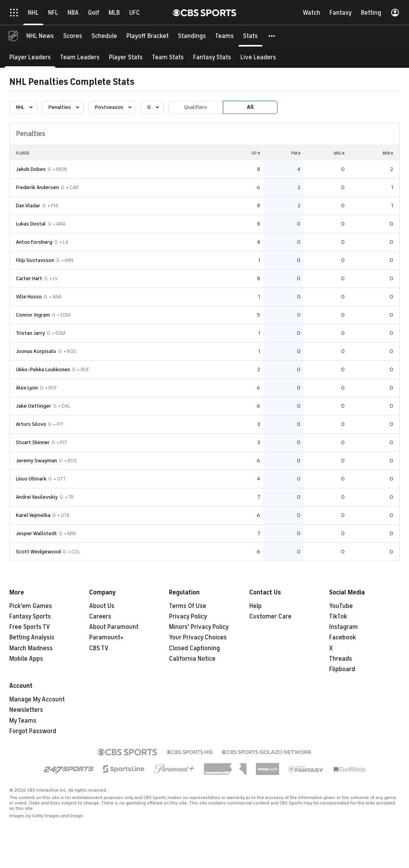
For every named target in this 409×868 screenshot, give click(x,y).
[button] (272, 36)
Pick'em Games (31, 606)
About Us (102, 606)
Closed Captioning (194, 648)
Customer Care (270, 617)
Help (255, 606)
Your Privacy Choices (198, 637)
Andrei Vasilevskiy (37, 497)
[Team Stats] (168, 57)
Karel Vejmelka (33, 515)
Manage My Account (37, 699)
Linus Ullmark (31, 479)
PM (296, 153)
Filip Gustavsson (35, 260)
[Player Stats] (126, 57)
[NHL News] (40, 36)
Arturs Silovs (31, 424)
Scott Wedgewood (38, 552)
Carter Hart (29, 278)
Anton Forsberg (34, 242)
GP (256, 153)
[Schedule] (104, 36)
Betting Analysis (32, 637)
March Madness (31, 648)
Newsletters (26, 710)
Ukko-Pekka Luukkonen (43, 369)
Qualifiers (196, 107)
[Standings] (192, 36)
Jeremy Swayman (36, 461)
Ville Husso (29, 297)
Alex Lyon (27, 388)
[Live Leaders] (258, 57)
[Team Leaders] (80, 57)
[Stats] (250, 36)
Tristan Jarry (30, 333)
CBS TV (99, 648)
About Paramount (114, 627)
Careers (100, 617)
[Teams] (224, 36)
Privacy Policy (188, 617)
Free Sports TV (30, 627)
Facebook (343, 637)
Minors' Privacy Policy (199, 627)
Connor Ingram (33, 315)
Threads (341, 659)
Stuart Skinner (33, 442)
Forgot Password (33, 731)
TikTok (338, 617)
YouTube (341, 606)
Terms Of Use (188, 606)
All (250, 107)
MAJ (339, 153)
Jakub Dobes (31, 169)
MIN (388, 153)
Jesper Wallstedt (36, 533)
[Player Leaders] (30, 57)
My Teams (23, 721)
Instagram (343, 627)
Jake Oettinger (34, 406)
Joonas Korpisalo (36, 351)
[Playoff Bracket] (148, 36)
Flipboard (342, 669)
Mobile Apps (26, 659)
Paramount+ (106, 637)
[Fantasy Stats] (212, 57)
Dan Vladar (28, 206)
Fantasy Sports (30, 617)
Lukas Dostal (31, 224)
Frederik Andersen (37, 187)
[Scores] (73, 36)
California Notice (192, 659)
